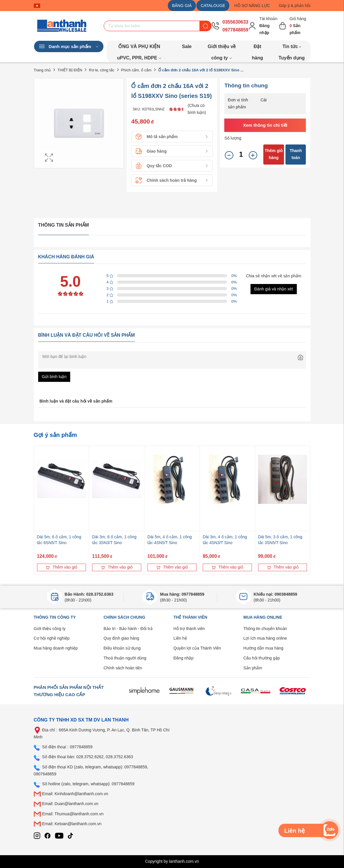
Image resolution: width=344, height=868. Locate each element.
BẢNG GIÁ (182, 6)
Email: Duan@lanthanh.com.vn (70, 804)
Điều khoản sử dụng (122, 648)
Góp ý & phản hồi (295, 6)
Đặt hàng (257, 48)
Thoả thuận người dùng (125, 658)
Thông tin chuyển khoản (265, 629)
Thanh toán (296, 154)
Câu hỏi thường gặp (262, 658)
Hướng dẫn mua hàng (263, 648)
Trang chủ (42, 70)
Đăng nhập (184, 658)
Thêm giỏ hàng (274, 154)
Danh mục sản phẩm (69, 47)
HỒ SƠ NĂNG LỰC (252, 6)
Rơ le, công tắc (102, 70)
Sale (187, 46)
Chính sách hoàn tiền (123, 668)
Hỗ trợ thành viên (189, 629)
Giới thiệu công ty (50, 629)
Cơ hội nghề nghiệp (52, 638)
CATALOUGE (213, 6)
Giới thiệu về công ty (222, 48)
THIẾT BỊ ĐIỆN (70, 70)
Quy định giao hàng (121, 638)
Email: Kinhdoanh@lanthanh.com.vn (75, 794)
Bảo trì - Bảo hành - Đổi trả (128, 629)
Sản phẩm (253, 668)
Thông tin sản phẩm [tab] (64, 225)
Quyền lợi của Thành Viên (197, 648)
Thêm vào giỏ (61, 567)
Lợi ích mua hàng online (265, 638)
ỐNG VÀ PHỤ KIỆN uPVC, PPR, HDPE (139, 48)
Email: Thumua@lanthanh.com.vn (73, 814)
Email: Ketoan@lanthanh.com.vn (72, 824)
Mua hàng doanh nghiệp (56, 648)
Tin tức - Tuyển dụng (292, 48)
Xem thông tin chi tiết (265, 125)
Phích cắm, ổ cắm (136, 70)
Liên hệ (180, 638)
